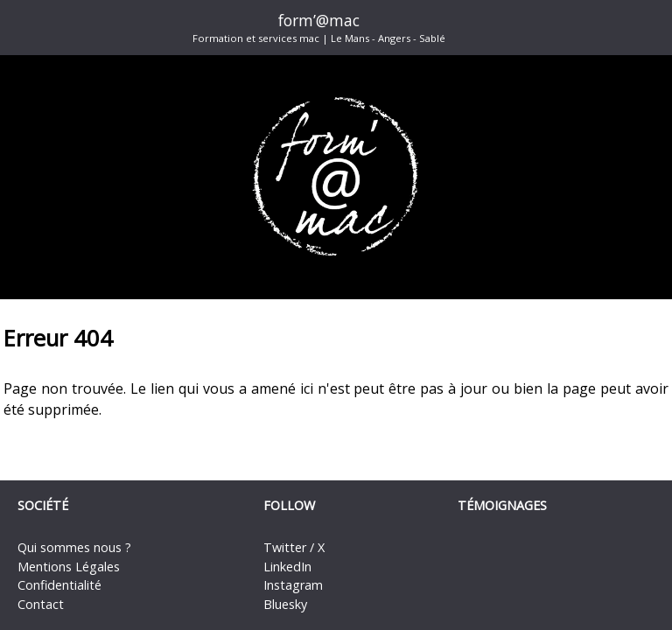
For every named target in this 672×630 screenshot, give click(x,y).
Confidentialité (59, 585)
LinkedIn (287, 567)
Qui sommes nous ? (74, 547)
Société (43, 505)
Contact (41, 604)
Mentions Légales (69, 567)
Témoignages (502, 505)
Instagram (293, 585)
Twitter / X (294, 547)
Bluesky (285, 604)
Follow (289, 505)
